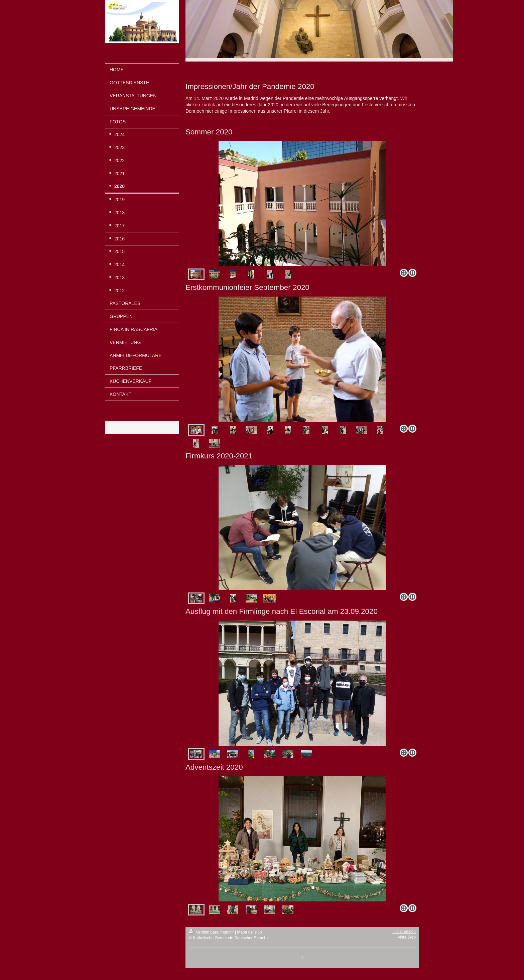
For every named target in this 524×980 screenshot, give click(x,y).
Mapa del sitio (249, 932)
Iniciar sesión (404, 932)
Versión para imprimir (212, 932)
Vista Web (407, 937)
